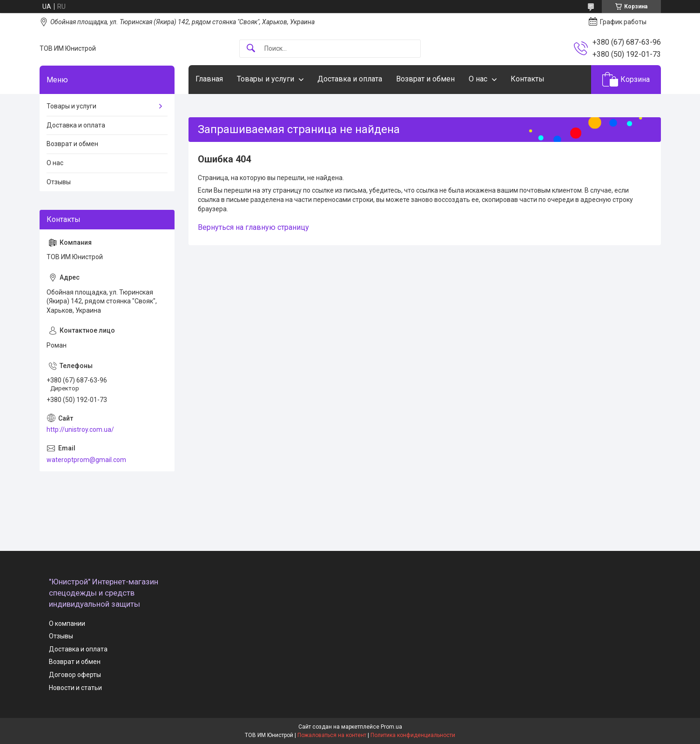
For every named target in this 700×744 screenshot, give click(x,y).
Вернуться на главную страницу (253, 227)
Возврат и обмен (425, 79)
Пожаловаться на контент (332, 735)
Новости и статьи (75, 688)
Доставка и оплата (350, 79)
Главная (209, 79)
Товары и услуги (266, 79)
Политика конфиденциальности (413, 735)
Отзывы (59, 182)
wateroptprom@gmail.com (86, 460)
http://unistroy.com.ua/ (80, 429)
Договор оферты (75, 675)
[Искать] (251, 49)
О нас (478, 79)
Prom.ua (391, 727)
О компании (67, 623)
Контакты (528, 79)
